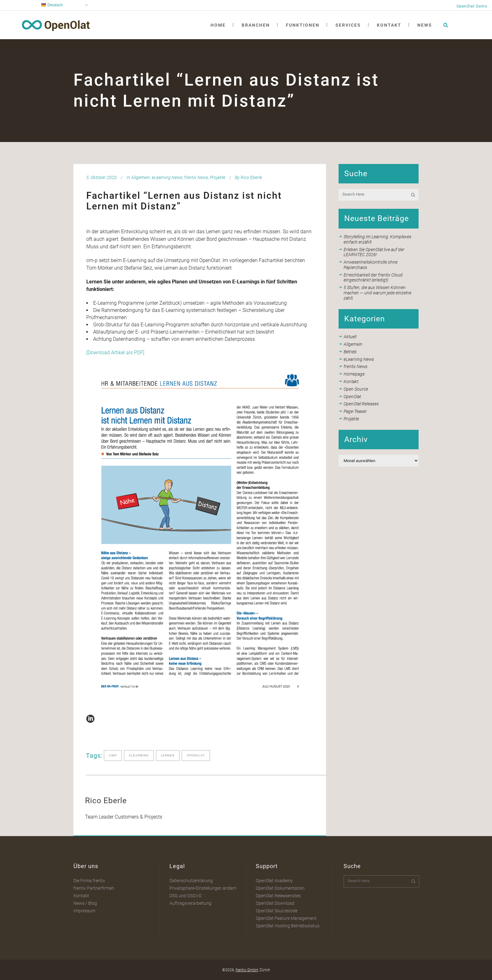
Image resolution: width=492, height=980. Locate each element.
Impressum (84, 911)
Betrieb (350, 352)
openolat (196, 755)
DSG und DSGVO (185, 896)
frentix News (196, 177)
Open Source (356, 389)
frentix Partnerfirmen (94, 888)
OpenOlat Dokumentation (280, 888)
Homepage (354, 374)
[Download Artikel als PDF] (115, 353)
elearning (139, 755)
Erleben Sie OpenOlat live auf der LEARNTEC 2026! (374, 252)
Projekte (218, 177)
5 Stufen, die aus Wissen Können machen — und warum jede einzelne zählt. (377, 293)
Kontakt (351, 382)
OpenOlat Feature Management (286, 918)
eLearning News (167, 177)
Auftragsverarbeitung (190, 903)
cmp (113, 755)
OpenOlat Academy (274, 881)
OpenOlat (352, 397)
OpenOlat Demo (472, 6)
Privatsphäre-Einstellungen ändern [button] (203, 888)
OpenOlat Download (275, 903)
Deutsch (52, 5)
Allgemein (141, 177)
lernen (168, 755)
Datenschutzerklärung (191, 881)
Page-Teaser (355, 411)
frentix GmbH (247, 970)
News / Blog (85, 903)
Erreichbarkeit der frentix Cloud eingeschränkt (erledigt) (373, 278)
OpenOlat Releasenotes (278, 896)
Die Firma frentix (89, 881)
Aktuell (350, 337)
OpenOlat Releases (361, 404)
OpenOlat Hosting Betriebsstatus (288, 926)
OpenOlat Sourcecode (277, 911)
